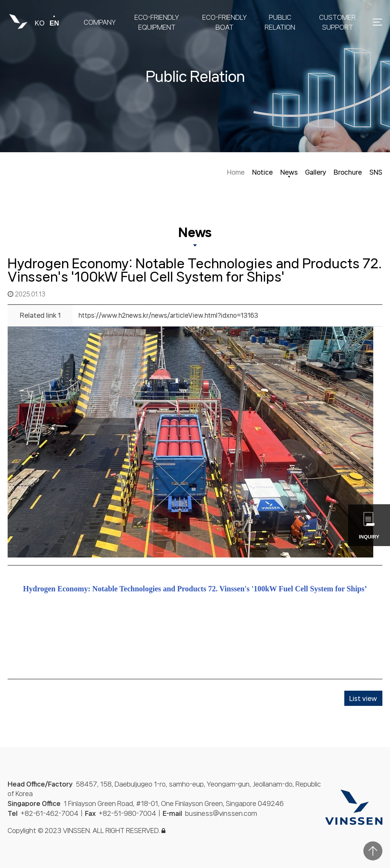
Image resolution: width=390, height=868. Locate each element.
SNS (376, 172)
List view (363, 698)
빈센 (18, 22)
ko (40, 23)
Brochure (348, 172)
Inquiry (369, 526)
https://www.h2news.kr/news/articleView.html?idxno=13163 (168, 315)
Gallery (316, 172)
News (289, 172)
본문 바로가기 (0, 0)
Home (236, 172)
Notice (262, 172)
